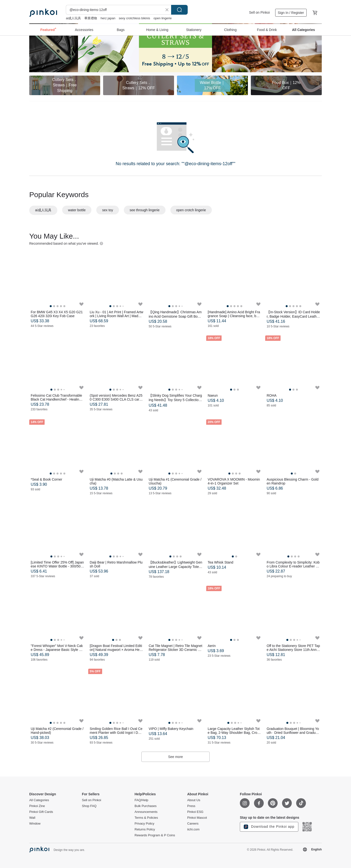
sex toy (107, 210)
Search (179, 10)
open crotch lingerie (191, 210)
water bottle (77, 210)
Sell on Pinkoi (259, 12)
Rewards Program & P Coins (155, 835)
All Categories (39, 800)
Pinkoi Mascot (197, 818)
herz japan (108, 18)
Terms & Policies (146, 818)
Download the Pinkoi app (269, 827)
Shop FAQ (89, 806)
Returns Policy (145, 829)
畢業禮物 (91, 18)
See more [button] (176, 757)
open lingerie (163, 18)
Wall (32, 818)
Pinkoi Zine (37, 806)
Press (191, 806)
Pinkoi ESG (195, 812)
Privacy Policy (144, 824)
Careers (193, 824)
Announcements (146, 812)
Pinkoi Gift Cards (41, 812)
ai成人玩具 (73, 18)
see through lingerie (145, 210)
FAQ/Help (141, 800)
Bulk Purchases (146, 806)
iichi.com (193, 829)
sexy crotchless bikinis (134, 18)
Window (35, 824)
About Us (194, 800)
